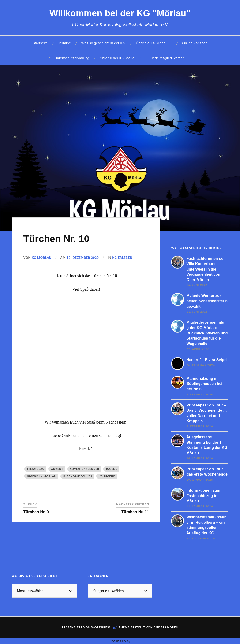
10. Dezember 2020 (83, 258)
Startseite (40, 43)
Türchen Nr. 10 (59, 238)
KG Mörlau (42, 258)
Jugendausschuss (78, 476)
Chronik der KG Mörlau (118, 58)
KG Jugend (107, 476)
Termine (64, 43)
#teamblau (36, 469)
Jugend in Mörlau (42, 476)
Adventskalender (85, 469)
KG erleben (123, 258)
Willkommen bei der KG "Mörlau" (120, 13)
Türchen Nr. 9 (36, 512)
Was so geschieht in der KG (103, 43)
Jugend (112, 469)
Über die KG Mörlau (152, 43)
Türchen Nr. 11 (135, 512)
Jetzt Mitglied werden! (168, 58)
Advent (57, 469)
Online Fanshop (195, 43)
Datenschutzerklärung (72, 58)
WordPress (101, 627)
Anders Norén (166, 627)
